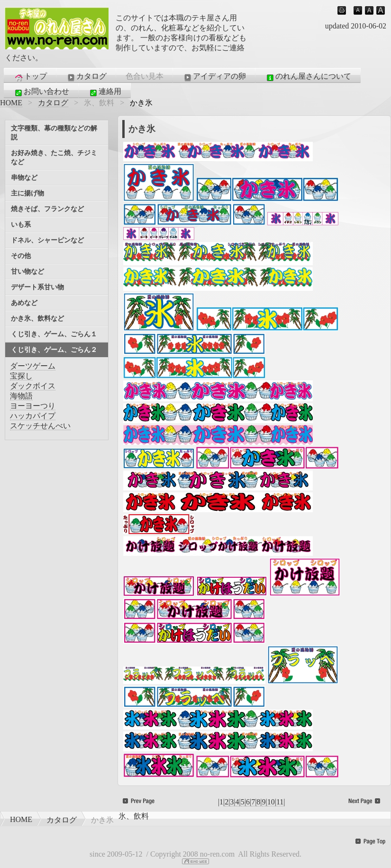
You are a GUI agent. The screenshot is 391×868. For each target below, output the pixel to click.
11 (280, 802)
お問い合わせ (41, 92)
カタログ (86, 77)
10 (271, 802)
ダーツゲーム (33, 366)
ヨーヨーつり (33, 406)
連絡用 (105, 92)
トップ (30, 77)
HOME (11, 103)
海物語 (21, 396)
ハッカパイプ (33, 416)
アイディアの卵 (214, 77)
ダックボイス (33, 386)
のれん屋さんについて (308, 77)
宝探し (21, 376)
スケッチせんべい (40, 426)
